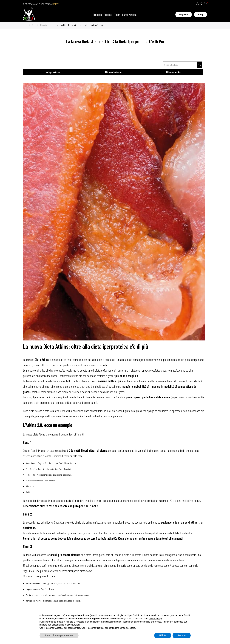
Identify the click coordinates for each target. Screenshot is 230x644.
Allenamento (173, 72)
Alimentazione (46, 25)
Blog (200, 15)
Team (117, 15)
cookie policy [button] (155, 619)
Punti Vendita (129, 15)
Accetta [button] (182, 635)
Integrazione (53, 72)
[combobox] (182, 65)
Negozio (184, 15)
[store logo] (29, 15)
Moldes (56, 4)
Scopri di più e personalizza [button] (59, 635)
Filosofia (97, 15)
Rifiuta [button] (163, 635)
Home (25, 25)
